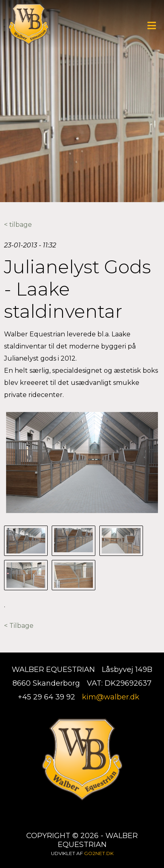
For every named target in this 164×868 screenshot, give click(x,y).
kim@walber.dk (111, 697)
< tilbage (18, 225)
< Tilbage (19, 626)
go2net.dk (99, 853)
